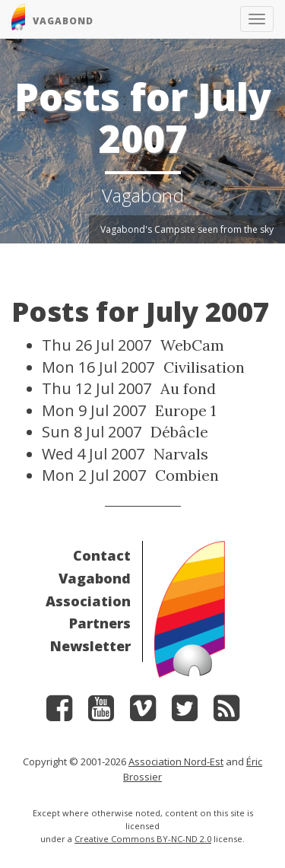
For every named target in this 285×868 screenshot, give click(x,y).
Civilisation (204, 367)
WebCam (192, 345)
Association (88, 601)
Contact (102, 555)
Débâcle (179, 432)
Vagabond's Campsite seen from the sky (187, 229)
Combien (187, 475)
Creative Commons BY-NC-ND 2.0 (143, 839)
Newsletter (90, 646)
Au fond (188, 388)
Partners (100, 623)
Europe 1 (185, 410)
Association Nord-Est (176, 761)
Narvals (181, 454)
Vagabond (95, 578)
